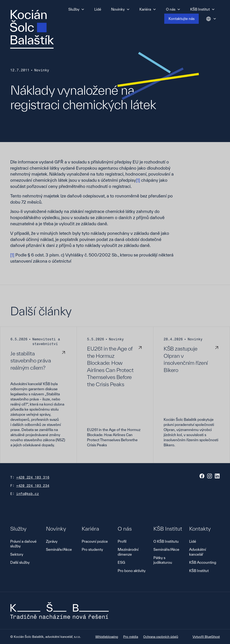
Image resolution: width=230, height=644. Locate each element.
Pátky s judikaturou (163, 560)
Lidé (98, 9)
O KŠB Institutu (166, 541)
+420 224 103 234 (33, 486)
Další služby (20, 562)
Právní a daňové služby (23, 544)
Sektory (17, 554)
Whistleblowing (107, 637)
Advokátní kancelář (198, 552)
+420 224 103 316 (33, 477)
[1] (138, 180)
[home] (32, 29)
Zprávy (52, 541)
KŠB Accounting (203, 562)
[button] (76, 9)
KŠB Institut (199, 571)
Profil (122, 541)
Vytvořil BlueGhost (206, 637)
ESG (121, 562)
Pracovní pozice (95, 541)
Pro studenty (92, 549)
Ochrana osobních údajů (161, 637)
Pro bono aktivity (132, 571)
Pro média (131, 637)
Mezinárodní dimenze (128, 552)
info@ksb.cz (28, 494)
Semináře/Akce (59, 549)
